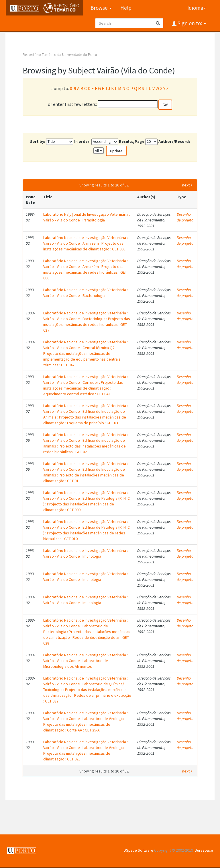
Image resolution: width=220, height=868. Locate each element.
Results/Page (132, 141)
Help (126, 8)
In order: (82, 141)
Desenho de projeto (185, 217)
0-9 (73, 88)
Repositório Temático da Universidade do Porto (60, 55)
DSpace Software (139, 850)
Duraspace (204, 850)
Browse (101, 8)
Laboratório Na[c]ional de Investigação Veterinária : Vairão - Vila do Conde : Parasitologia (87, 217)
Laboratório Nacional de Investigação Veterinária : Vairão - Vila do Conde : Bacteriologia (86, 293)
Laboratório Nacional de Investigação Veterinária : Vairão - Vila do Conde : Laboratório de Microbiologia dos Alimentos (86, 661)
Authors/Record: (174, 141)
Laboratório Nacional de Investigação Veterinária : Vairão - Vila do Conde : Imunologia (86, 553)
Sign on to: (191, 23)
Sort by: (38, 141)
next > (187, 185)
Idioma (197, 8)
